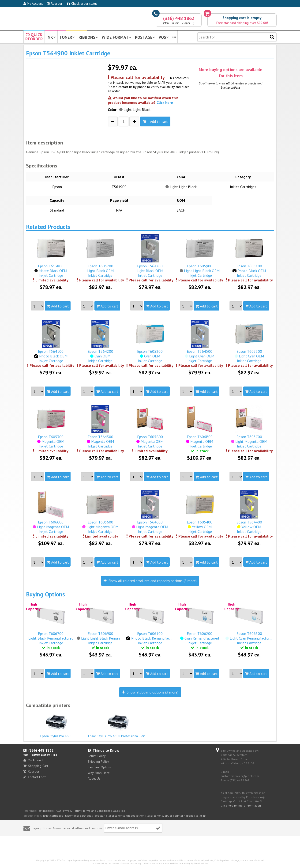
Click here (165, 102)
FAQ (58, 811)
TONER (67, 37)
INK (51, 37)
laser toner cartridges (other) (126, 816)
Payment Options (100, 767)
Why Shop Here (99, 773)
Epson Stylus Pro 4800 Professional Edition (119, 725)
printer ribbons (184, 816)
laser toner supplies (160, 816)
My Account (33, 4)
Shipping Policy (98, 762)
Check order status (82, 4)
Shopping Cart (36, 766)
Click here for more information (241, 805)
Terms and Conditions (97, 811)
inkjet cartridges (53, 816)
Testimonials (45, 811)
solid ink (201, 816)
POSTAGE (145, 37)
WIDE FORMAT (117, 37)
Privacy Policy (72, 811)
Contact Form (35, 777)
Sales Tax (119, 811)
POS (164, 37)
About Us (94, 778)
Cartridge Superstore (73, 860)
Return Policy (97, 756)
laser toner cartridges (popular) (85, 816)
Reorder (55, 4)
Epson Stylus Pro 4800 (56, 725)
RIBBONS (88, 37)
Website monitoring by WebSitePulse (189, 863)
